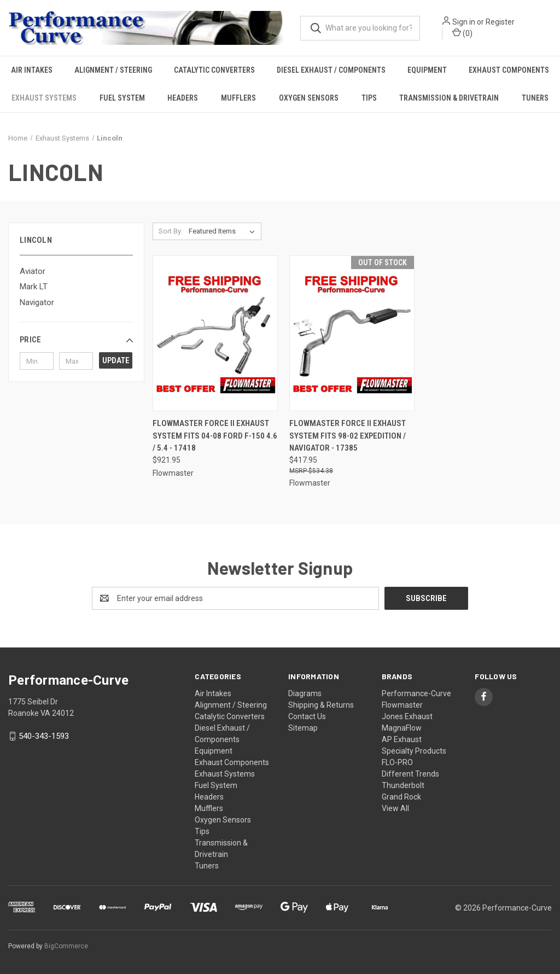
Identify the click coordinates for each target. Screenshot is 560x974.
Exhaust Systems (44, 98)
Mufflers (238, 98)
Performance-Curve (416, 693)
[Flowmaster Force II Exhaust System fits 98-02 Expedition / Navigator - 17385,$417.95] (352, 334)
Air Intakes (32, 71)
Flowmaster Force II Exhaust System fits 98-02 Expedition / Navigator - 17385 (348, 436)
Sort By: (171, 232)
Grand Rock (401, 797)
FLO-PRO (397, 762)
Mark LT (34, 287)
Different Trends (410, 774)
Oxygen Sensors (309, 98)
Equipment (427, 71)
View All (395, 808)
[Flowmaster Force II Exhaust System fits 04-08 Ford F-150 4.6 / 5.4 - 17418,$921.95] (215, 334)
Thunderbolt (403, 785)
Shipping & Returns (321, 705)
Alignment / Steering (113, 71)
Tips (369, 98)
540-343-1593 (44, 736)
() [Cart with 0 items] (463, 33)
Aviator (33, 271)
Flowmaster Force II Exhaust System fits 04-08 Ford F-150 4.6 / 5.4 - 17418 (215, 436)
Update (116, 361)
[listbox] (224, 232)
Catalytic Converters (214, 71)
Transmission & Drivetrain (449, 98)
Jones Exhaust (407, 716)
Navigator (37, 302)
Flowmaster (402, 705)
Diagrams (305, 693)
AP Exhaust (402, 739)
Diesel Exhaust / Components (331, 71)
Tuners (535, 98)
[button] (76, 340)
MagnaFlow (402, 728)
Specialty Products (414, 751)
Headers (183, 98)
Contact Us (307, 716)
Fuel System (122, 98)
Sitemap (303, 728)
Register (501, 22)
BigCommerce (66, 946)
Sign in (465, 22)
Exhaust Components (509, 71)
